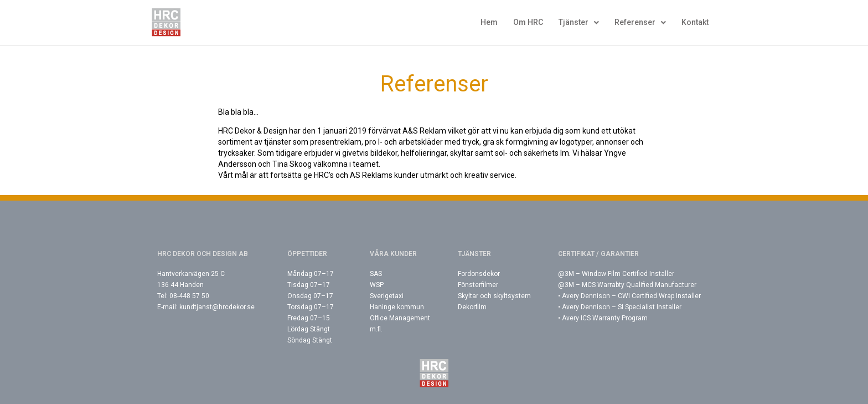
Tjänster (579, 23)
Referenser (640, 23)
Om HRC (528, 22)
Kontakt (695, 22)
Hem (489, 22)
